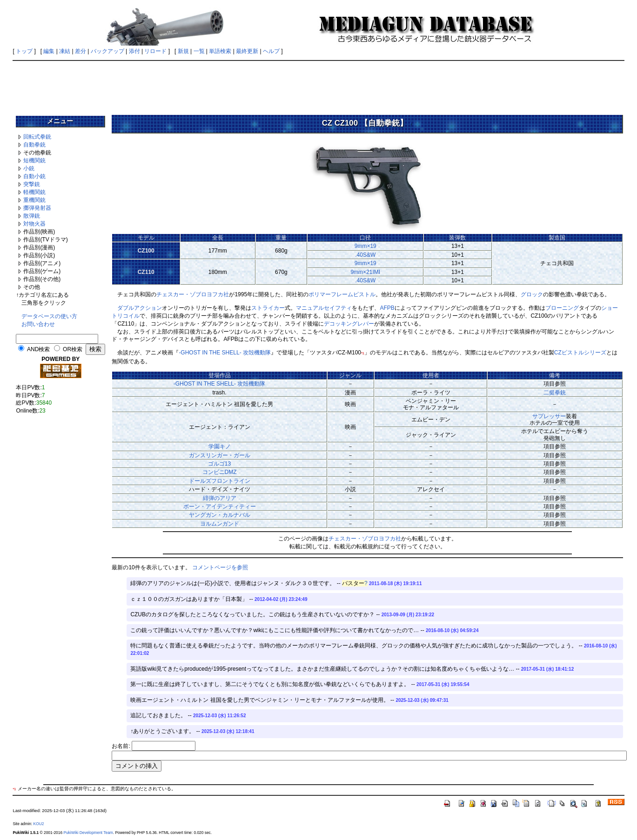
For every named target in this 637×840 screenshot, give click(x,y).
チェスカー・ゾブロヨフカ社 (193, 294)
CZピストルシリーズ (580, 353)
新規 (183, 51)
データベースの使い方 (49, 316)
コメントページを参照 (220, 567)
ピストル (364, 294)
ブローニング (562, 308)
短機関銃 (34, 160)
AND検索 (38, 349)
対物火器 (34, 224)
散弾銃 (32, 216)
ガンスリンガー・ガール (220, 455)
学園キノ (220, 447)
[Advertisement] (319, 85)
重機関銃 (34, 200)
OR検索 (73, 349)
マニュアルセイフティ (324, 308)
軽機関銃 (34, 192)
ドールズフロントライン (220, 481)
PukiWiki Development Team (88, 833)
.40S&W (365, 255)
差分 (80, 51)
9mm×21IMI (365, 272)
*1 (363, 353)
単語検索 (220, 51)
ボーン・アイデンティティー (220, 507)
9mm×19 (365, 246)
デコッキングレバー (349, 324)
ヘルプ (271, 51)
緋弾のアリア (220, 498)
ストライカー (268, 308)
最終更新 (247, 51)
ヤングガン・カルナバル (220, 515)
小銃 (29, 168)
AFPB (387, 308)
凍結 (65, 51)
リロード (155, 51)
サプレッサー (549, 416)
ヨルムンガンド (220, 524)
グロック (532, 294)
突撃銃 (32, 184)
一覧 (199, 51)
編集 (49, 51)
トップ (24, 51)
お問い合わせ (38, 324)
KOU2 (39, 824)
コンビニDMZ (220, 472)
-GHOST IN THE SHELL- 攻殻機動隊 (225, 353)
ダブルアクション (140, 308)
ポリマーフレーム (331, 294)
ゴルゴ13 (219, 464)
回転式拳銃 (37, 137)
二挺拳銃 (555, 393)
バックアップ (107, 51)
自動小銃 (34, 176)
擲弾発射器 (37, 208)
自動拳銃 (34, 145)
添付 (134, 51)
